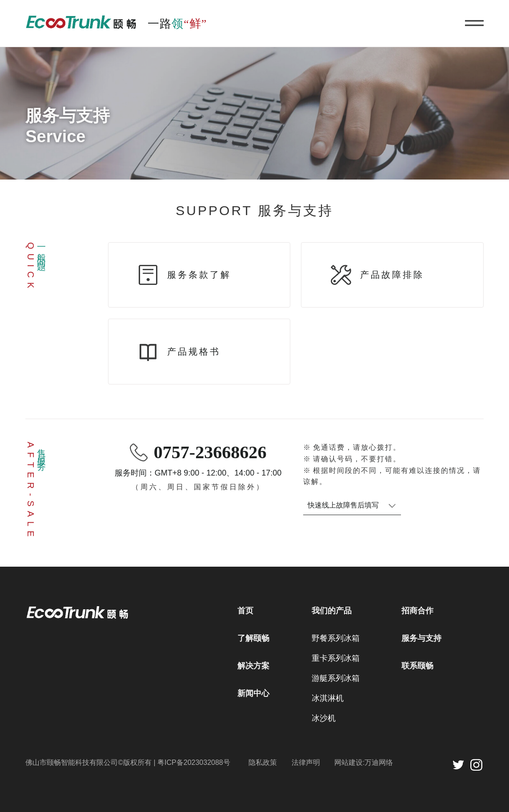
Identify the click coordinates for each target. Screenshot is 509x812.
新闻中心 (253, 693)
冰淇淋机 (328, 698)
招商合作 (417, 611)
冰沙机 (324, 718)
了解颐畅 (253, 638)
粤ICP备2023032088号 (194, 762)
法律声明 (306, 762)
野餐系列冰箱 (336, 638)
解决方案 (253, 666)
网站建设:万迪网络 (364, 762)
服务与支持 (421, 638)
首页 (245, 611)
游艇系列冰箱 (336, 678)
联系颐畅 (417, 666)
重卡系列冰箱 (336, 658)
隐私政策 (263, 762)
